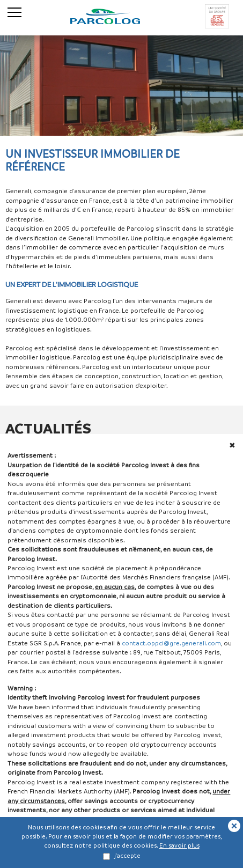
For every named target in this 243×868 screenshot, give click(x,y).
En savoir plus (179, 845)
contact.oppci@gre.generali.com (171, 643)
